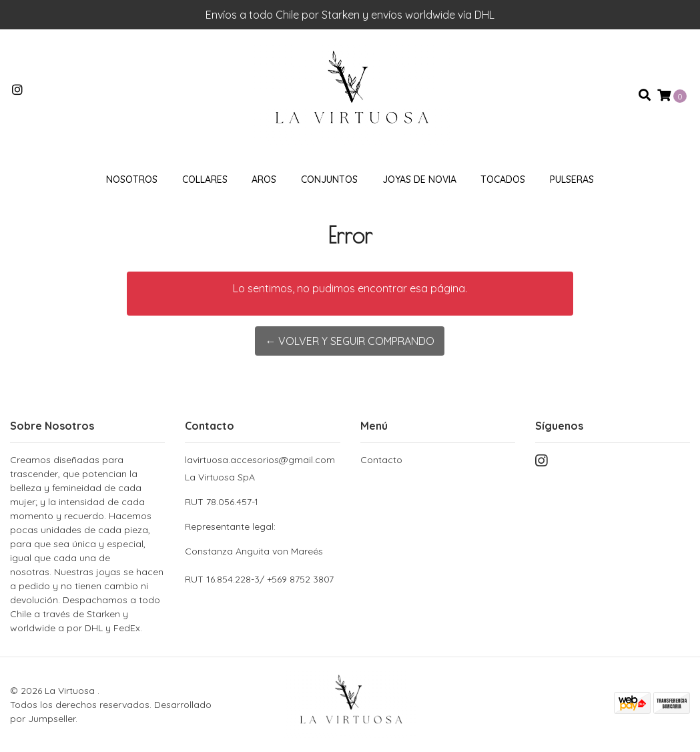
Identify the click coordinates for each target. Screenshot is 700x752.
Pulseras (572, 179)
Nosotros (132, 179)
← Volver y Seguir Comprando (350, 341)
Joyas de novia (419, 179)
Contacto (381, 460)
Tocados (503, 179)
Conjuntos (329, 179)
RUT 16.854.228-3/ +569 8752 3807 (259, 579)
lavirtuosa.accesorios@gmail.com (260, 460)
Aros (264, 179)
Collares (205, 179)
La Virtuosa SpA (262, 515)
